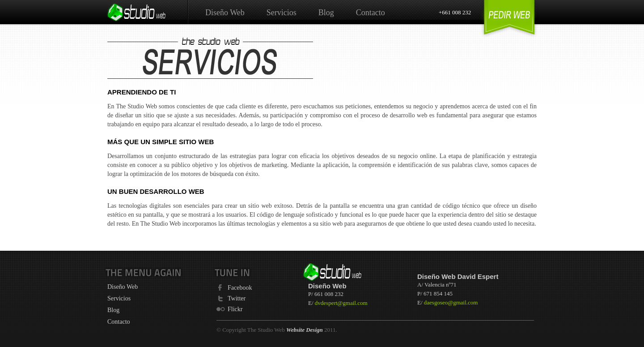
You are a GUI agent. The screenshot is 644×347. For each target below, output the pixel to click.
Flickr (235, 309)
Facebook (240, 287)
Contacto (371, 13)
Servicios (282, 13)
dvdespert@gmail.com (341, 303)
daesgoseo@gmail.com (451, 302)
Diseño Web (225, 13)
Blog (326, 13)
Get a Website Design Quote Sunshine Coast (509, 19)
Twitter (237, 298)
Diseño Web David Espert (458, 276)
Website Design (305, 330)
